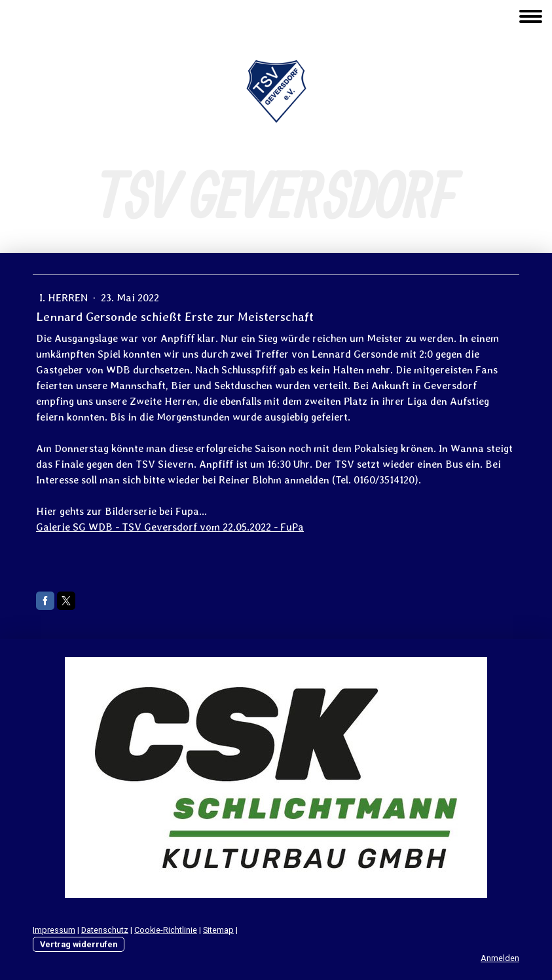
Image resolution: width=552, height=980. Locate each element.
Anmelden (500, 958)
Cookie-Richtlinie (166, 930)
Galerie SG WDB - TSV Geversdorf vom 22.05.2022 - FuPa (170, 527)
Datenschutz (105, 930)
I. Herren (65, 298)
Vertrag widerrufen (79, 944)
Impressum (54, 930)
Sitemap (218, 930)
